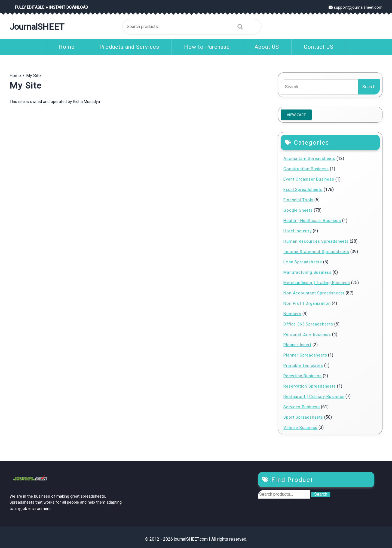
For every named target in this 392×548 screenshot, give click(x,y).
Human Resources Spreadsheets (316, 241)
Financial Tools (298, 200)
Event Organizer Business (309, 179)
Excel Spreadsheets (303, 190)
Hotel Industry (297, 231)
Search (239, 27)
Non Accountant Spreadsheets (314, 293)
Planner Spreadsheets (305, 355)
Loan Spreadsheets (303, 262)
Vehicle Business (300, 428)
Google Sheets (298, 210)
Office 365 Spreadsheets (308, 324)
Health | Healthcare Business (312, 221)
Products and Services (129, 47)
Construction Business (306, 169)
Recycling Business (302, 376)
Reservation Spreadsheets (310, 386)
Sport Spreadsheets (303, 417)
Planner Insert (297, 345)
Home (67, 47)
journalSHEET (37, 27)
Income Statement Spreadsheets (316, 252)
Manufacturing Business (307, 272)
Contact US (319, 47)
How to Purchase (207, 47)
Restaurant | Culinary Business (314, 397)
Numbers (292, 314)
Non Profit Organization (307, 303)
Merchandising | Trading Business (317, 283)
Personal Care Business (307, 334)
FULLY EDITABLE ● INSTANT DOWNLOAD (51, 7)
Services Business (302, 407)
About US (267, 47)
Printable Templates (303, 366)
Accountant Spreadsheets (309, 159)
